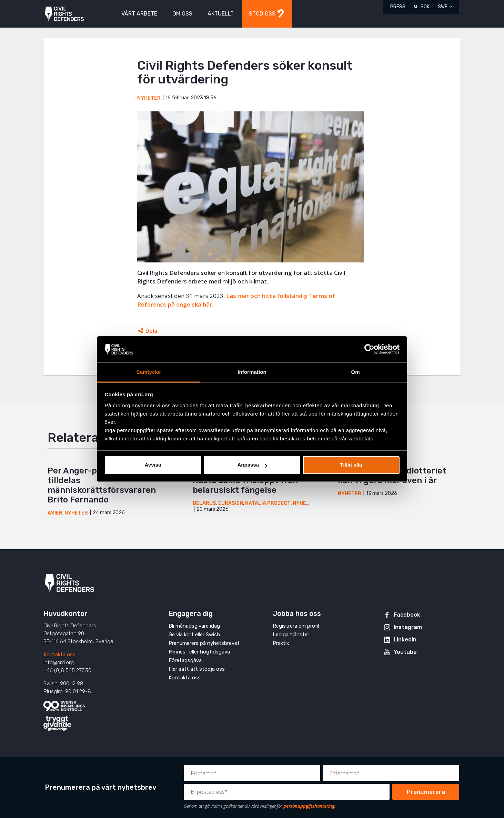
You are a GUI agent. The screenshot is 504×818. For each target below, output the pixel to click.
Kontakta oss (59, 655)
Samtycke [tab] (149, 372)
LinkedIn (405, 640)
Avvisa (153, 465)
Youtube (405, 652)
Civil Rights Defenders (64, 14)
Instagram (408, 627)
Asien (55, 513)
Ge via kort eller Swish (194, 635)
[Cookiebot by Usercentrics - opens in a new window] (369, 349)
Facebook (407, 615)
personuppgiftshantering (309, 806)
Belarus (204, 503)
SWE (443, 7)
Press (398, 7)
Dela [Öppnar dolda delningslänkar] (151, 331)
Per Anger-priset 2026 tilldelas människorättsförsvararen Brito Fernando (102, 485)
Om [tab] (355, 372)
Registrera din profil (296, 626)
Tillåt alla (351, 465)
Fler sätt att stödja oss (197, 669)
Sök (425, 7)
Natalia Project (268, 503)
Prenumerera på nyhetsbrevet (204, 643)
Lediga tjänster (291, 635)
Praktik (281, 643)
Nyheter (149, 98)
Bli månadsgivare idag (194, 626)
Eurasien (231, 503)
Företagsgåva (185, 660)
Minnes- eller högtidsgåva (199, 652)
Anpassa (252, 465)
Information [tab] (252, 372)
